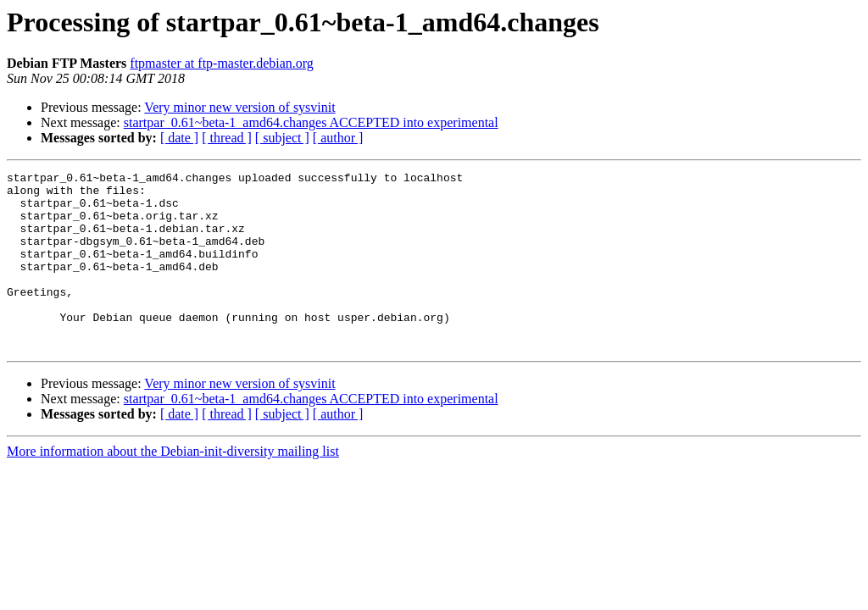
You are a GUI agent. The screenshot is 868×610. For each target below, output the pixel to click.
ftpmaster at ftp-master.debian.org (222, 63)
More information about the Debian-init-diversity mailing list (173, 487)
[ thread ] (227, 138)
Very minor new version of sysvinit (239, 107)
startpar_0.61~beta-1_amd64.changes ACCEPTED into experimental (311, 122)
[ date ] (179, 138)
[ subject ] (282, 138)
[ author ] (338, 138)
